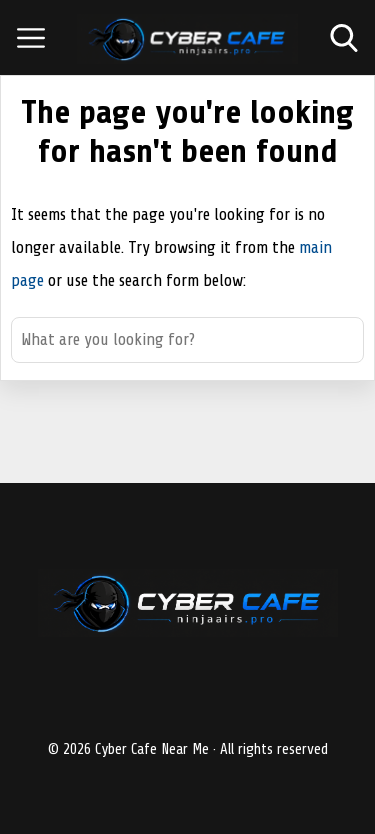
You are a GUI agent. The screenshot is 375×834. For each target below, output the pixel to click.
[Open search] (344, 38)
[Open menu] (31, 38)
